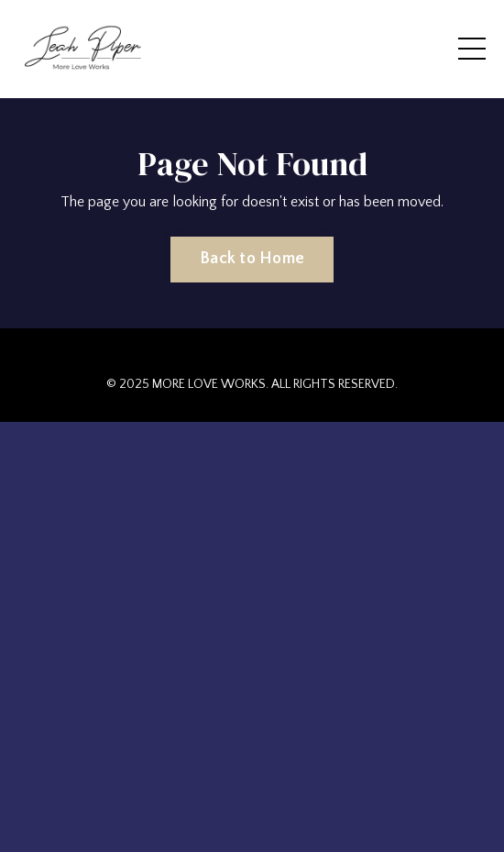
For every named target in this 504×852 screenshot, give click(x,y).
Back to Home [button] (252, 259)
